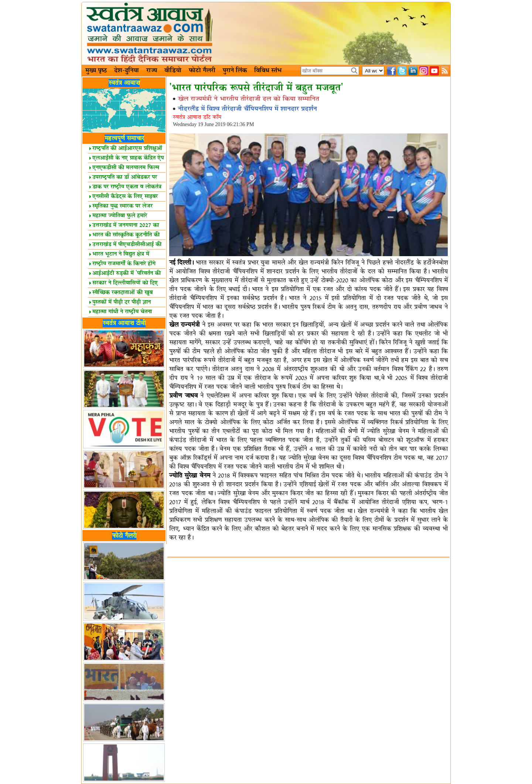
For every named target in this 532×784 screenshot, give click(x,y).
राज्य (152, 71)
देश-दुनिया (127, 71)
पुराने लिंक (235, 71)
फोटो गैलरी (202, 71)
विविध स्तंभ (268, 71)
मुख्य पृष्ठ (96, 71)
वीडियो (173, 71)
